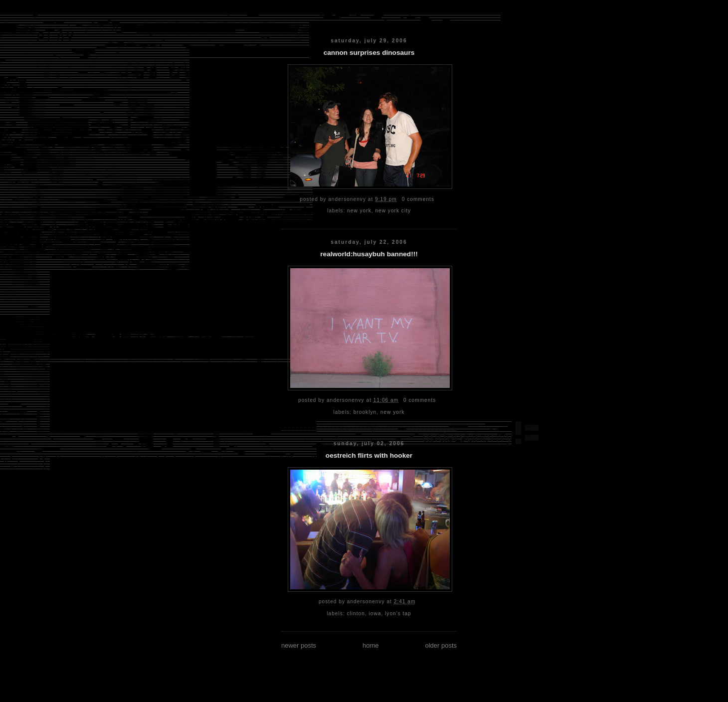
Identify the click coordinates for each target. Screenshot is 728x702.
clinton (356, 614)
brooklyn (365, 412)
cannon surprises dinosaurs (369, 53)
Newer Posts (299, 645)
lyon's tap (398, 614)
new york (359, 211)
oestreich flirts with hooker (369, 455)
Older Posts (441, 645)
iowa (375, 614)
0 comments (418, 199)
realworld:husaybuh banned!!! (369, 254)
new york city (393, 211)
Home (371, 645)
